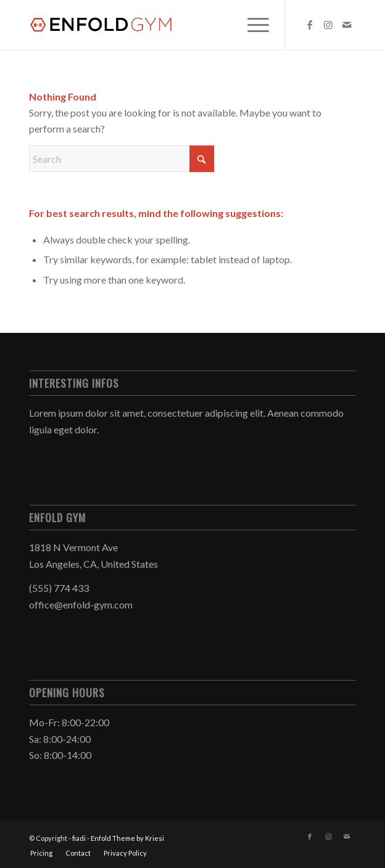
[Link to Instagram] (328, 25)
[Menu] (252, 25)
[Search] (122, 159)
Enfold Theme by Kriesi (127, 838)
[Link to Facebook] (310, 25)
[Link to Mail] (347, 25)
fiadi (79, 838)
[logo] (160, 25)
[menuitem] (252, 25)
